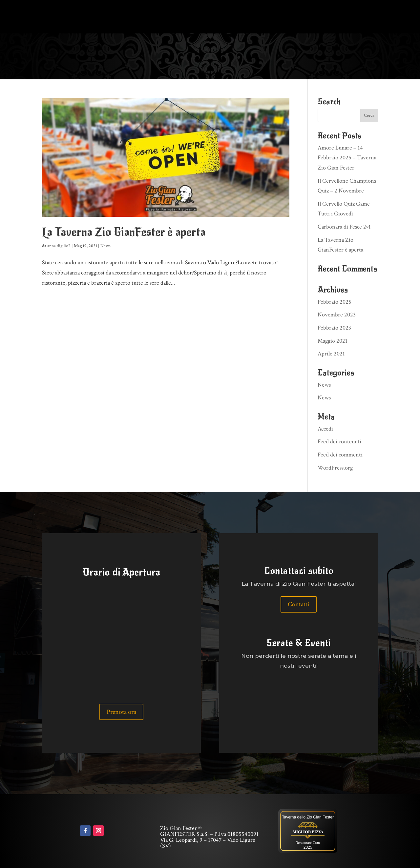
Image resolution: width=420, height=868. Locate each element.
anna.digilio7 (59, 246)
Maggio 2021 (333, 341)
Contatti (299, 604)
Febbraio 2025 (335, 302)
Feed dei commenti (340, 455)
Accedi (325, 429)
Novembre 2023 (337, 315)
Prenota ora (121, 712)
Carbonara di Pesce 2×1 (344, 227)
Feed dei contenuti (339, 442)
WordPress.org (335, 468)
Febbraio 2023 (334, 328)
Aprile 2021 (331, 354)
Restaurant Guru (308, 843)
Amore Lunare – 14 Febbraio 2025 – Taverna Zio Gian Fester (347, 158)
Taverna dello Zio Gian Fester (308, 817)
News (105, 246)
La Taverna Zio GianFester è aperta (124, 232)
